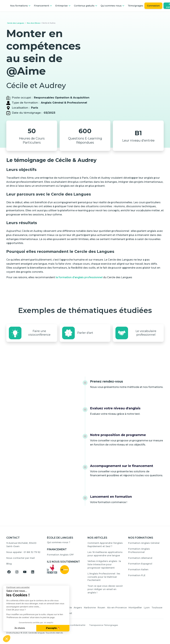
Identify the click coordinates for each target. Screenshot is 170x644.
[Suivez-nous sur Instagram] (17, 572)
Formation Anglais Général (144, 543)
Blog (9, 564)
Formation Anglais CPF (60, 555)
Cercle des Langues (16, 23)
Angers (78, 608)
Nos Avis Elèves (34, 23)
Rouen (101, 608)
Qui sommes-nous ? (59, 542)
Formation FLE (137, 575)
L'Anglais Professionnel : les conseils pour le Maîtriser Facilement (104, 577)
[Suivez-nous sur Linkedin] (33, 572)
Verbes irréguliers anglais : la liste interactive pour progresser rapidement (104, 564)
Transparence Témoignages (104, 625)
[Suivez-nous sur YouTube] (25, 572)
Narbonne (90, 608)
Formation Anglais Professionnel (139, 551)
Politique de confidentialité (71, 625)
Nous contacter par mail (21, 558)
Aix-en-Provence (117, 608)
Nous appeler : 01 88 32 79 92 (23, 552)
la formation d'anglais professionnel (79, 277)
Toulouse (157, 608)
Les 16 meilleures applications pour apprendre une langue (105, 554)
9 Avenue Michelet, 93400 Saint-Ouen (21, 545)
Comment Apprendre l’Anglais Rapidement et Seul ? (105, 545)
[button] (20, 6)
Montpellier (135, 608)
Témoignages (135, 6)
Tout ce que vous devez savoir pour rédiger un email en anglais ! (105, 589)
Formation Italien (138, 570)
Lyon (147, 608)
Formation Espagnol (140, 564)
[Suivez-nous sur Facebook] (9, 572)
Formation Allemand (140, 558)
